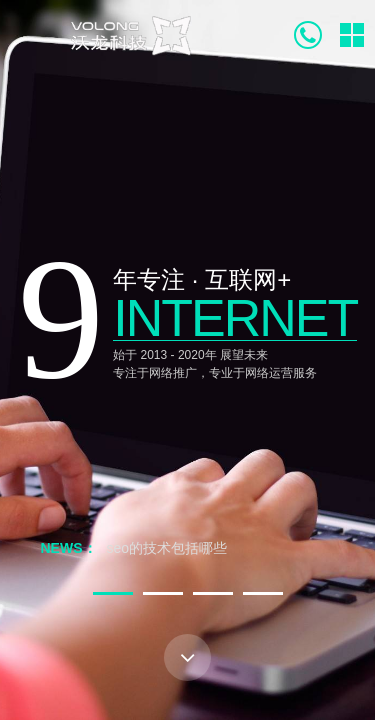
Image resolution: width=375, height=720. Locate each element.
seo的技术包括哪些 (167, 548)
